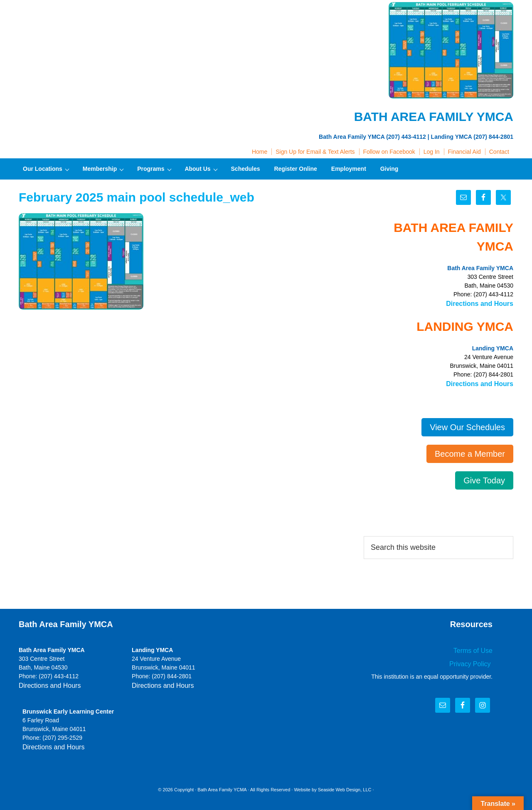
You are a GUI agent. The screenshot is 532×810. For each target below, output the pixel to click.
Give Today (484, 478)
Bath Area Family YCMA (222, 785)
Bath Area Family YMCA (89, 25)
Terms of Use (475, 648)
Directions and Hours (484, 303)
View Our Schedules (467, 425)
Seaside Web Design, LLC (345, 785)
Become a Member (470, 451)
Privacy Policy (474, 660)
